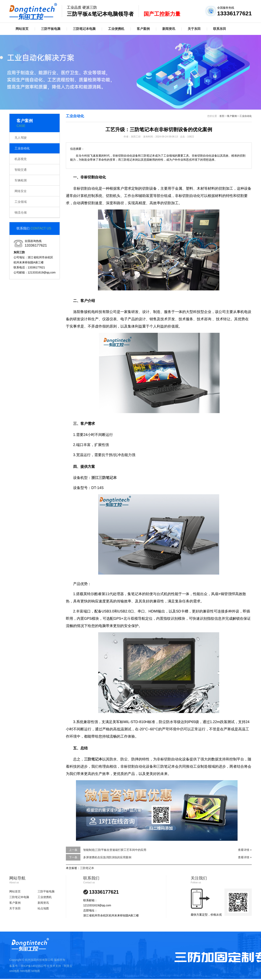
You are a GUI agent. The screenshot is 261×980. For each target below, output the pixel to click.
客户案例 (143, 29)
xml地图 (14, 971)
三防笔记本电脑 (84, 29)
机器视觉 (21, 159)
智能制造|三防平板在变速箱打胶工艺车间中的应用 (115, 850)
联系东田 (220, 29)
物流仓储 (21, 212)
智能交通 (21, 170)
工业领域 (21, 202)
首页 (222, 116)
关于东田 (194, 29)
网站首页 (22, 29)
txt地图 (36, 971)
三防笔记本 (87, 868)
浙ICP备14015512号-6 (35, 966)
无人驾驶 (21, 138)
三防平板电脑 (51, 29)
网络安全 (21, 191)
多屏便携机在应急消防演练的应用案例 (107, 857)
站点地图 (43, 908)
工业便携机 (116, 29)
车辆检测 (21, 180)
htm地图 (25, 971)
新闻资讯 (169, 29)
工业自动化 (22, 148)
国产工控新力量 (162, 14)
